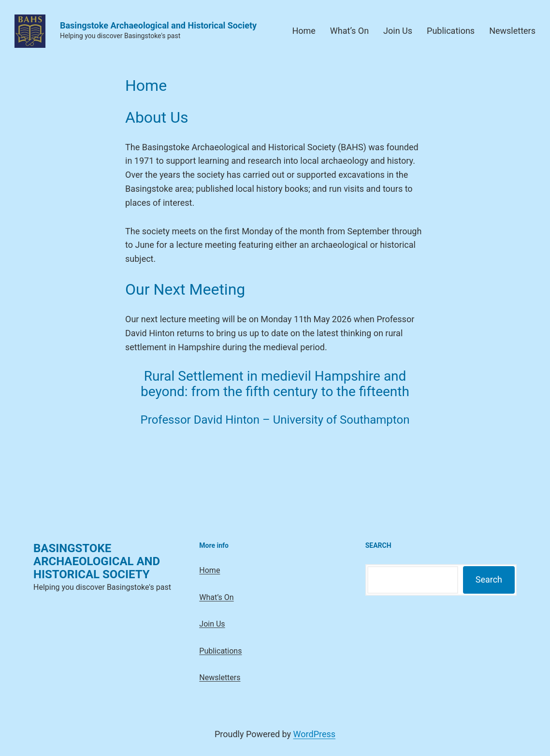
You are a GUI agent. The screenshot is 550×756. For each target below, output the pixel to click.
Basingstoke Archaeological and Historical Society (158, 25)
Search (489, 579)
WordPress (314, 734)
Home (304, 31)
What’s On (349, 31)
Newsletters (512, 31)
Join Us (398, 31)
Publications (451, 31)
